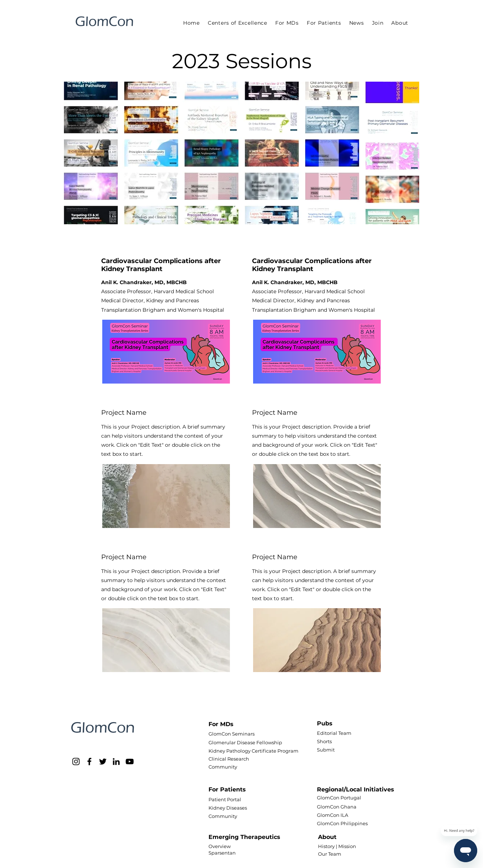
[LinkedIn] (116, 761)
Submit (326, 750)
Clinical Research (229, 759)
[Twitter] (103, 761)
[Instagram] (76, 761)
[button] (287, 23)
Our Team (330, 854)
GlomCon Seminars (232, 734)
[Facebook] (89, 761)
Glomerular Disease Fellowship (245, 742)
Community (223, 767)
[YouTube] (130, 761)
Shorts (324, 741)
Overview (220, 846)
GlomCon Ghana (337, 807)
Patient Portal (225, 799)
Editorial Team (334, 733)
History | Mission (337, 846)
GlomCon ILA (333, 815)
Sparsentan (222, 853)
